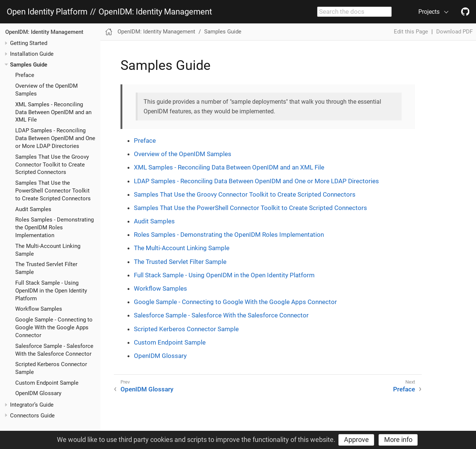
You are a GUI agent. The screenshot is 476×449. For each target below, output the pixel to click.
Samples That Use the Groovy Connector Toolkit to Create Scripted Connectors (52, 165)
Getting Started (29, 43)
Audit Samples (33, 209)
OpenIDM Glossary (38, 393)
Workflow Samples (39, 309)
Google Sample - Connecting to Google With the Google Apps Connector (54, 327)
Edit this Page (411, 32)
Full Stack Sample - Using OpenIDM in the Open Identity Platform (51, 291)
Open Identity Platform (47, 12)
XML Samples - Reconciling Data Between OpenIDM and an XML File (53, 112)
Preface (25, 75)
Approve (356, 440)
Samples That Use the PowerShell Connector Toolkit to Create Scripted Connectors (53, 191)
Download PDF (454, 32)
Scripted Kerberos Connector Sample (186, 329)
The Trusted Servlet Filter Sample (180, 262)
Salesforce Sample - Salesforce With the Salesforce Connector (221, 315)
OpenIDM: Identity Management (155, 12)
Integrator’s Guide (32, 405)
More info (398, 440)
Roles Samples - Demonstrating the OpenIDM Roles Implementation (54, 227)
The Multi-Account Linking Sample (182, 248)
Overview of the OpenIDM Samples (183, 154)
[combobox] (354, 12)
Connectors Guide (32, 416)
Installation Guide (32, 54)
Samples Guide (29, 65)
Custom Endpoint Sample (47, 383)
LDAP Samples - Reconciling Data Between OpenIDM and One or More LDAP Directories (55, 138)
